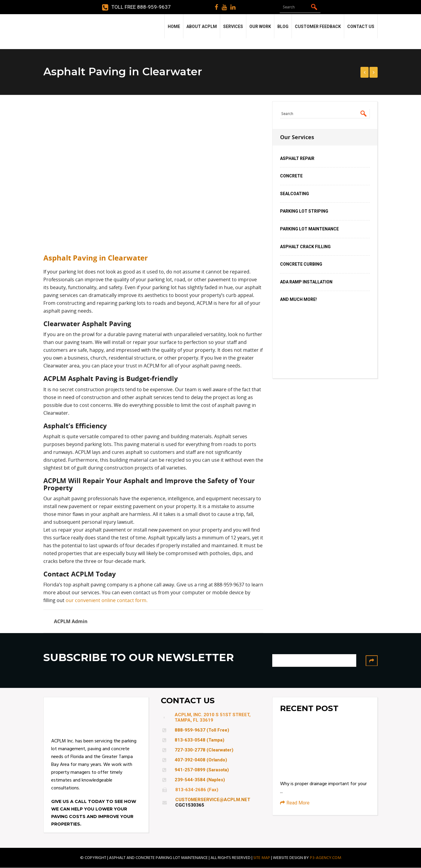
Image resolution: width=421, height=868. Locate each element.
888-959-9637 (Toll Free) (202, 730)
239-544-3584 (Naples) (200, 780)
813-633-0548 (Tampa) (200, 740)
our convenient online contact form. (107, 600)
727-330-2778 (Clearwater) (204, 750)
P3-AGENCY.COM (326, 858)
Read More (295, 803)
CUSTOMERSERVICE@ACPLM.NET (213, 800)
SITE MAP (262, 858)
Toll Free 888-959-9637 (136, 7)
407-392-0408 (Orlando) (201, 760)
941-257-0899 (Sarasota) (202, 770)
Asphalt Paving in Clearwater (96, 258)
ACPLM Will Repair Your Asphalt (96, 481)
